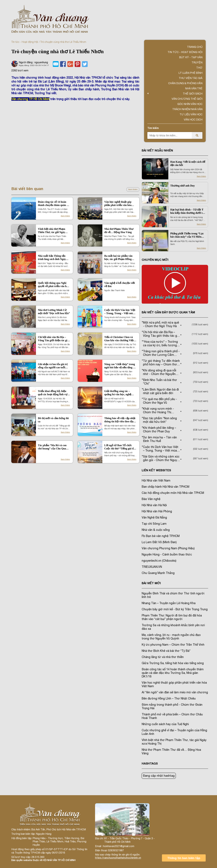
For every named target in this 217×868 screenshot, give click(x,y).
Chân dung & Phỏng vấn (185, 83)
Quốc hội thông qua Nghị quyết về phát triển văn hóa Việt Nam (54, 285)
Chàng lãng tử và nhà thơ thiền (163, 657)
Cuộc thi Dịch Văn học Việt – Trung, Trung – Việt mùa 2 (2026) (120, 312)
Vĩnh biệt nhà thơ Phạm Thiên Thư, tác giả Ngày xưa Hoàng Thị (52, 231)
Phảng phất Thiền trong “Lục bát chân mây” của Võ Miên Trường (187, 235)
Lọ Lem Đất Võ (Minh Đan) (159, 542)
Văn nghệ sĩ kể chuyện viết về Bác (120, 285)
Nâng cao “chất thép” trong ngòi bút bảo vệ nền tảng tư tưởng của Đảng (120, 366)
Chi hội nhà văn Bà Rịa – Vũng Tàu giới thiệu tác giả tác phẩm (53, 339)
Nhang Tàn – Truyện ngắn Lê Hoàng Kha (169, 603)
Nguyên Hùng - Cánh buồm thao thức (167, 554)
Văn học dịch (193, 120)
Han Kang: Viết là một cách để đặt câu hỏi (188, 163)
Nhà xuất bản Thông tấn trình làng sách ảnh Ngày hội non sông (52, 258)
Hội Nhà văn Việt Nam (156, 480)
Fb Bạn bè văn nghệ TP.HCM (161, 536)
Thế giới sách (193, 94)
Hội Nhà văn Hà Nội (154, 505)
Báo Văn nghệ (151, 499)
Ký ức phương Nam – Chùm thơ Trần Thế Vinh (173, 645)
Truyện (197, 62)
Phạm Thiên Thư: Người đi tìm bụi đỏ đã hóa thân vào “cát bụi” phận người (172, 617)
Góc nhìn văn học (190, 104)
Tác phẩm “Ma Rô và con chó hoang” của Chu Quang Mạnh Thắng (53, 447)
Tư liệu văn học (191, 114)
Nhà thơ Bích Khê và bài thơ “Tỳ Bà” (166, 651)
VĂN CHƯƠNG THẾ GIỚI (187, 99)
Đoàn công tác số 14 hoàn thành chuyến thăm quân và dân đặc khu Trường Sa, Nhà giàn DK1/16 (54, 204)
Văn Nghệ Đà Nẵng (154, 517)
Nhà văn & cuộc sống (156, 530)
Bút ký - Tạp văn (191, 57)
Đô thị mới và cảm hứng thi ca (53, 420)
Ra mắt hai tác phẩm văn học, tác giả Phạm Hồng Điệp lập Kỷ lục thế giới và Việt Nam (120, 258)
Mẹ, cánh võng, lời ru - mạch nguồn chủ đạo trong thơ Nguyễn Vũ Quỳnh (171, 637)
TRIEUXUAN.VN (152, 567)
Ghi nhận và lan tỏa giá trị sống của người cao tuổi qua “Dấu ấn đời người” (53, 366)
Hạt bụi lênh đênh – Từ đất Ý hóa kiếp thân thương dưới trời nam (188, 211)
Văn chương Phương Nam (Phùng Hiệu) (168, 548)
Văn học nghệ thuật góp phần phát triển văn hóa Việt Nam (118, 204)
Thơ (199, 68)
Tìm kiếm (153, 128)
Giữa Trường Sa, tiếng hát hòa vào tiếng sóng (173, 663)
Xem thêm (133, 189)
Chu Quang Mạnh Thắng (158, 573)
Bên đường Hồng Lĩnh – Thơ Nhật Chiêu (169, 698)
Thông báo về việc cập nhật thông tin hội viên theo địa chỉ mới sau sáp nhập (120, 420)
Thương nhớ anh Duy (183, 186)
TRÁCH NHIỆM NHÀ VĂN (187, 109)
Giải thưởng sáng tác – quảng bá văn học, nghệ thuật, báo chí (118, 393)
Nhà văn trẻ (194, 88)
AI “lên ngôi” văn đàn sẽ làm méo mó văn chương (175, 692)
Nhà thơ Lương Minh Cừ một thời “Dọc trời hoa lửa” (54, 312)
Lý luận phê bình (190, 73)
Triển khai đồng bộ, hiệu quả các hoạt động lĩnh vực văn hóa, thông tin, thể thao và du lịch (53, 393)
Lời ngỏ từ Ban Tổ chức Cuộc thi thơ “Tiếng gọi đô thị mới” (120, 447)
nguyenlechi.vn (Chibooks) (159, 561)
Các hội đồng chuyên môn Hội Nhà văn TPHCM (173, 493)
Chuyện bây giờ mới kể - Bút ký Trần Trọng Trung (175, 609)
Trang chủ (195, 47)
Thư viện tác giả (191, 78)
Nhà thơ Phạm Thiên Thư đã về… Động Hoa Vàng (119, 231)
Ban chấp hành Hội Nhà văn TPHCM (166, 487)
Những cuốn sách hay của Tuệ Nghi (165, 724)
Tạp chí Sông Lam (154, 524)
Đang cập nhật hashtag (159, 776)
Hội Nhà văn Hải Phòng (157, 511)
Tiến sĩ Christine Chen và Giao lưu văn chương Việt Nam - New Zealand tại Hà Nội (119, 339)
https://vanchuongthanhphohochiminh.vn (118, 858)
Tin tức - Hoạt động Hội (25, 42)
